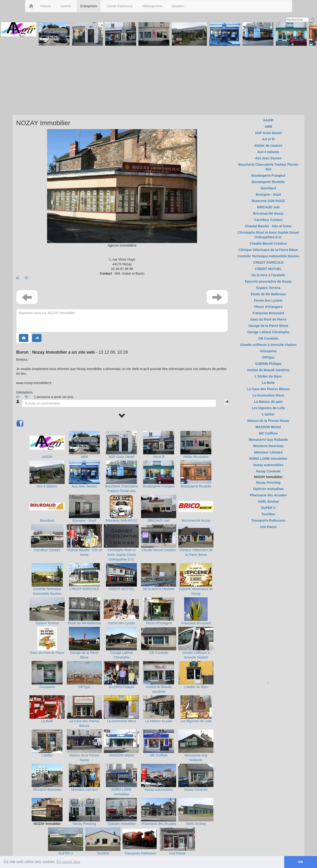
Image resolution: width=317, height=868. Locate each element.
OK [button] (301, 862)
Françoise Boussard (196, 623)
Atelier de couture (196, 457)
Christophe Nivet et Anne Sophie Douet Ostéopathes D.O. (121, 555)
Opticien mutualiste (121, 824)
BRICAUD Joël (159, 520)
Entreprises (89, 6)
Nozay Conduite (196, 789)
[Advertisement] (159, 80)
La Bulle (47, 721)
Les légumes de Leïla (196, 721)
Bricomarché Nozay (196, 520)
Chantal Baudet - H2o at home (268, 226)
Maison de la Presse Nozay (268, 421)
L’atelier (47, 755)
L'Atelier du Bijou (196, 687)
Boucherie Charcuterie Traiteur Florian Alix (268, 167)
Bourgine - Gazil (84, 520)
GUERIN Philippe (122, 687)
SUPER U (66, 853)
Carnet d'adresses (120, 6)
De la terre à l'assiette (159, 589)
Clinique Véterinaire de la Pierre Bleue (268, 250)
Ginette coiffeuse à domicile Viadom (268, 345)
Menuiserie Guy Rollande (268, 440)
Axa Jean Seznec (84, 486)
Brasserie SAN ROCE (122, 520)
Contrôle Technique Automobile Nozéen (268, 256)
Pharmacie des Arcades (159, 824)
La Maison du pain (159, 721)
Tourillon (103, 853)
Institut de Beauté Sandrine (268, 370)
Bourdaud (47, 520)
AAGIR (47, 457)
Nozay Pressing (84, 824)
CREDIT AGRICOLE (84, 589)
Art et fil (159, 457)
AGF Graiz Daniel (122, 457)
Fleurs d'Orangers (159, 623)
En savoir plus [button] (69, 862)
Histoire (46, 6)
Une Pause (177, 853)
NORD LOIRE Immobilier (268, 459)
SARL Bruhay (196, 824)
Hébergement (152, 6)
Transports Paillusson (140, 853)
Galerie (66, 6)
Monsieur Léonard (84, 789)
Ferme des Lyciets (122, 623)
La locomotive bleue (122, 721)
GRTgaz (84, 687)
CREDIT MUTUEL (121, 589)
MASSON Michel (121, 755)
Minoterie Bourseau (47, 789)
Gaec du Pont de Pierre (47, 653)
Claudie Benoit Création (159, 550)
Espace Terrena (47, 623)
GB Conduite (159, 653)
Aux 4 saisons (47, 486)
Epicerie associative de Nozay (268, 281)
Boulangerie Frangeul (159, 486)
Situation (178, 6)
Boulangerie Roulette (196, 486)
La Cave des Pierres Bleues (268, 389)
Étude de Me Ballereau (84, 623)
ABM (84, 457)
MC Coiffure (159, 755)
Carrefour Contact (47, 550)
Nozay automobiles (159, 789)
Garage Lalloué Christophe (268, 332)
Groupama (47, 687)
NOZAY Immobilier (47, 824)
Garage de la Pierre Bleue (268, 326)
